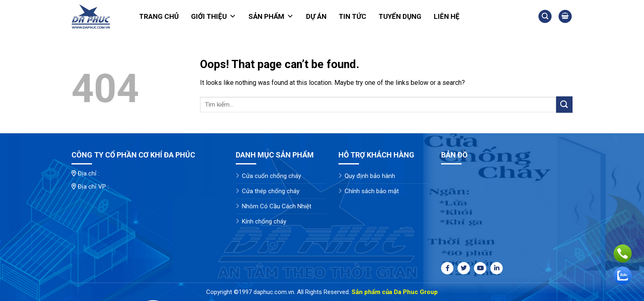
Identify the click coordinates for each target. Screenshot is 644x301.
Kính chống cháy (264, 221)
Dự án (316, 16)
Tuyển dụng (400, 16)
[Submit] (564, 104)
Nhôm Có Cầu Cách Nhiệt (277, 206)
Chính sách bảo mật (372, 191)
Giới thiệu (214, 16)
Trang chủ (159, 16)
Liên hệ (447, 16)
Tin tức (353, 16)
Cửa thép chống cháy (271, 191)
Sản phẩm (271, 16)
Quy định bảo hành (370, 176)
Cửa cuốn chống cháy (271, 176)
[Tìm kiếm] (545, 17)
